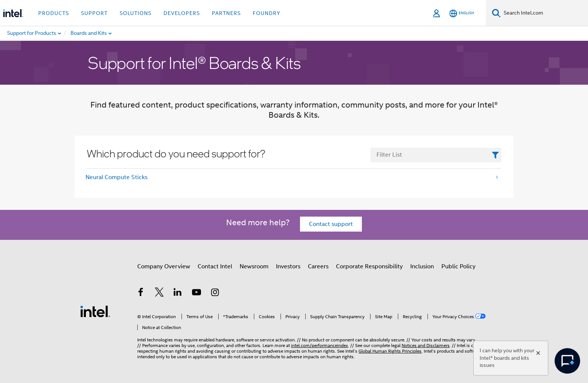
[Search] (496, 13)
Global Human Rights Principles (390, 351)
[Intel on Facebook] (141, 293)
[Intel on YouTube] (196, 293)
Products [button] (54, 13)
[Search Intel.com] (544, 13)
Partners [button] (226, 13)
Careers (318, 266)
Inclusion (422, 266)
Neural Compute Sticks (116, 177)
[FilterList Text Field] (436, 155)
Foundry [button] (267, 13)
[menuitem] (107, 33)
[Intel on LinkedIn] (178, 293)
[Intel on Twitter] (159, 293)
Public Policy (458, 266)
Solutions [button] (136, 13)
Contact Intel (215, 266)
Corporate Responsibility (369, 266)
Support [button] (94, 13)
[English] (462, 13)
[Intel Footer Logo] (95, 311)
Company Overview (164, 266)
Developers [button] (182, 13)
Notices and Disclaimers (426, 345)
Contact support (331, 224)
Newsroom (254, 266)
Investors (288, 266)
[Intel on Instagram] (215, 293)
